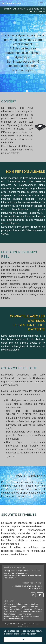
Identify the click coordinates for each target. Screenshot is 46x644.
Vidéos (12, 614)
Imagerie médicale (30, 604)
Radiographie (9, 609)
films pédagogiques (22, 607)
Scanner (19, 614)
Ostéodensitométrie (28, 611)
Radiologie (8, 607)
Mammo (39, 609)
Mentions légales (23, 626)
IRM (32, 607)
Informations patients (28, 616)
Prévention (28, 614)
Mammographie (28, 609)
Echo (17, 611)
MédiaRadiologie (11, 616)
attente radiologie (15, 619)
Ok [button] (23, 640)
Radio (18, 609)
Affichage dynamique (13, 604)
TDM (36, 607)
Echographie (9, 611)
